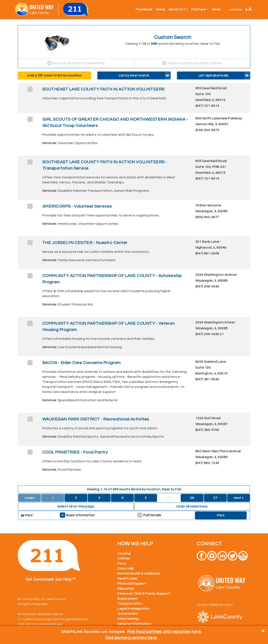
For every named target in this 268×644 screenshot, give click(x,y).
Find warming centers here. (131, 638)
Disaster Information (134, 624)
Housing (124, 553)
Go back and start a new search (76, 63)
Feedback (144, 9)
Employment (128, 599)
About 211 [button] (177, 9)
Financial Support (132, 584)
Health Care (127, 579)
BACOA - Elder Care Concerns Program (82, 363)
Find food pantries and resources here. (164, 632)
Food (122, 563)
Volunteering (128, 619)
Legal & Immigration (133, 609)
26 (192, 498)
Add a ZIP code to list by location (54, 75)
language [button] (235, 9)
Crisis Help (126, 569)
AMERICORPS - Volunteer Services (77, 206)
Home (160, 9)
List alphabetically (214, 75)
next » (239, 498)
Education (126, 589)
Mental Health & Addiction (139, 574)
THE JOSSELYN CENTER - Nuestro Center (85, 243)
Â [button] (249, 9)
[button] (168, 75)
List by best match (134, 75)
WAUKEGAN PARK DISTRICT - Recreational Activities (96, 419)
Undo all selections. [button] (192, 506)
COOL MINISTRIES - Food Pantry (75, 452)
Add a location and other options (192, 63)
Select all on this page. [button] (76, 506)
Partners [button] (198, 9)
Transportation (130, 604)
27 (215, 498)
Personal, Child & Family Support (144, 594)
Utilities (124, 558)
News (216, 9)
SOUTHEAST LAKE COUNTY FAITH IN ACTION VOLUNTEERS (103, 89)
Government (128, 614)
